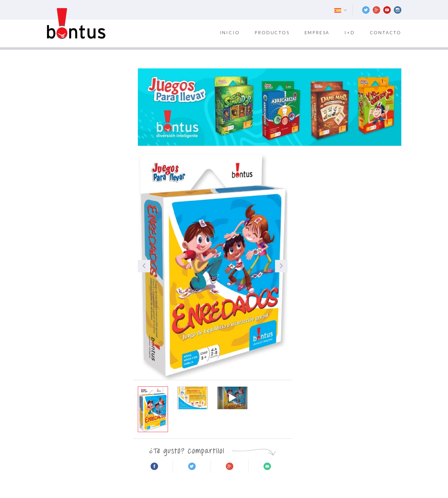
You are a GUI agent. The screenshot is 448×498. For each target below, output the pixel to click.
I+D (350, 32)
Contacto (386, 32)
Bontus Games (76, 24)
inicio (230, 32)
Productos (272, 32)
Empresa (317, 32)
